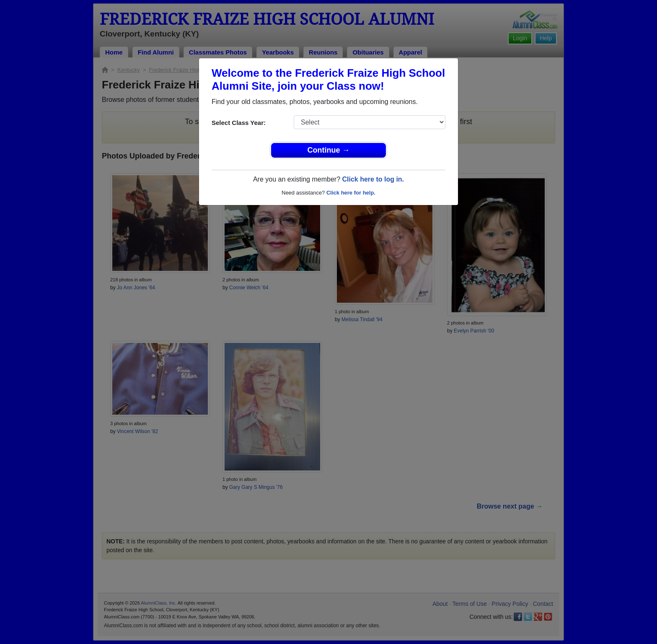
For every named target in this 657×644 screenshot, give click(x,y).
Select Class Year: (239, 123)
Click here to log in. (373, 179)
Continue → (329, 150)
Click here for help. (351, 193)
